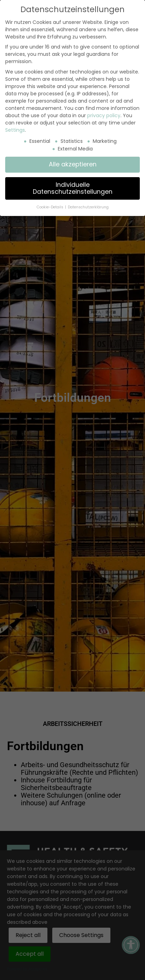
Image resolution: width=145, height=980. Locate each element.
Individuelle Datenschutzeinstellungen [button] (73, 188)
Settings (15, 130)
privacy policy (104, 115)
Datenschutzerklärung (88, 207)
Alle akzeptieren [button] (73, 164)
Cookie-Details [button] (51, 207)
